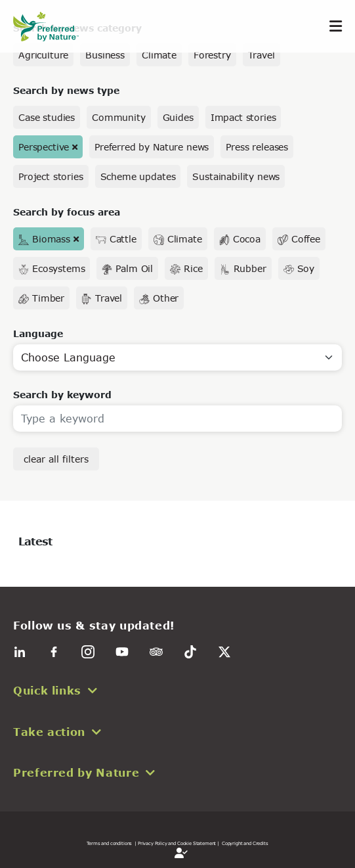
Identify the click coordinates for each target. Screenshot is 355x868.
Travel (261, 55)
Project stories (51, 176)
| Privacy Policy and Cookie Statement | (177, 843)
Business (105, 55)
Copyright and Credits (245, 843)
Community (119, 117)
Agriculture (43, 55)
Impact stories (243, 117)
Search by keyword (62, 395)
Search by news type (66, 90)
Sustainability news (236, 176)
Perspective (44, 147)
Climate (159, 55)
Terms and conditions (109, 843)
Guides (178, 117)
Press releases (257, 147)
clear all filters (56, 459)
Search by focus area (67, 212)
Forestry (212, 55)
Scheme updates (138, 176)
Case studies (47, 117)
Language (38, 333)
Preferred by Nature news (152, 147)
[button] (177, 691)
